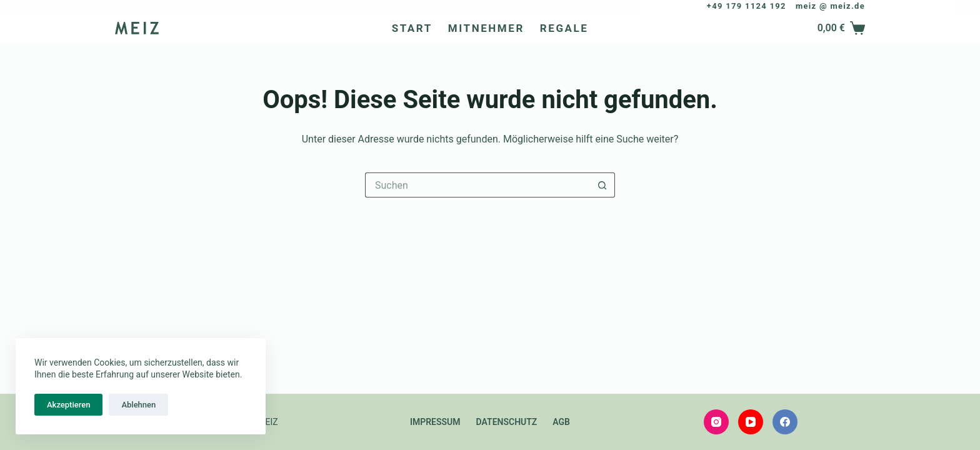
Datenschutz (507, 422)
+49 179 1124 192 (747, 6)
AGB (561, 422)
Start (412, 28)
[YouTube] (751, 422)
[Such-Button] (602, 185)
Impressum (435, 422)
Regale (564, 28)
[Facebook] (785, 422)
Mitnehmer (486, 28)
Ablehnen (138, 405)
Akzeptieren (68, 405)
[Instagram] (716, 422)
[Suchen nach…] (477, 185)
